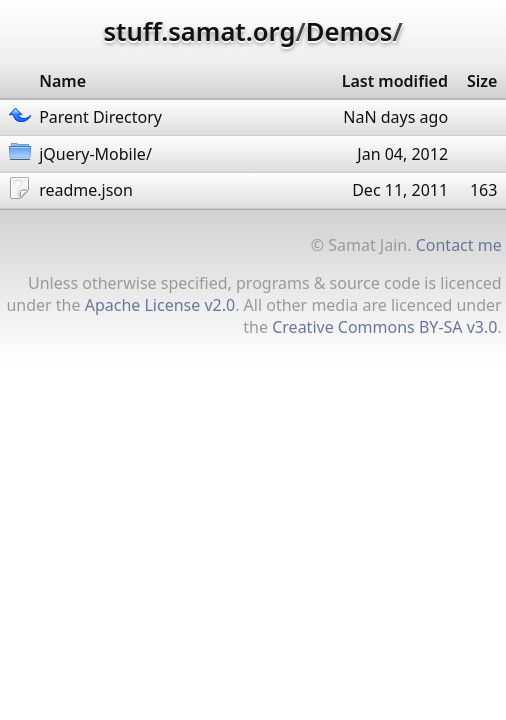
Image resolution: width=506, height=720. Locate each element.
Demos (349, 31)
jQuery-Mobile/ (95, 154)
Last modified (395, 81)
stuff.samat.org (199, 31)
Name (62, 81)
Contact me (459, 245)
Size (482, 81)
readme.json (86, 190)
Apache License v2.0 (160, 305)
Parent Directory (100, 117)
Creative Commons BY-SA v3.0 (384, 327)
